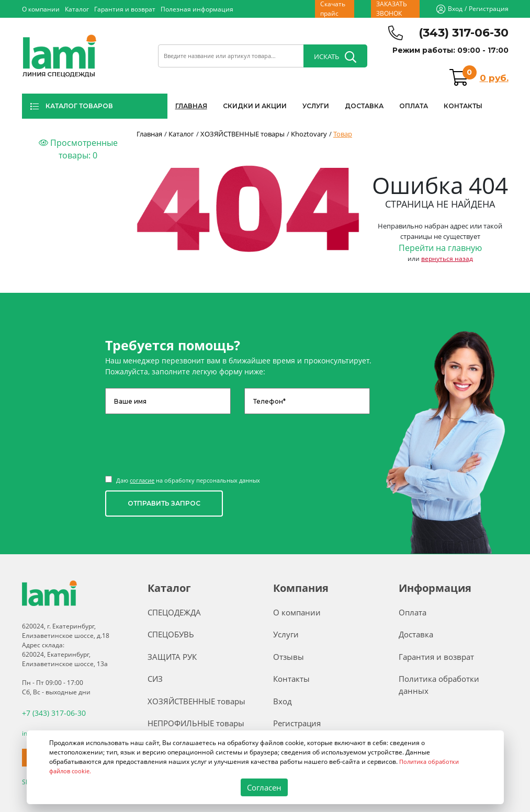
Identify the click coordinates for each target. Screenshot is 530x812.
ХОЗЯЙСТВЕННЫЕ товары (196, 701)
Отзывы (289, 657)
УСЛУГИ (316, 106)
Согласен (264, 787)
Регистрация (489, 9)
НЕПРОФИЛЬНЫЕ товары (196, 723)
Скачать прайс (333, 9)
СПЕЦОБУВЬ (171, 634)
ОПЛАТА (414, 106)
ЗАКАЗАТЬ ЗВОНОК (392, 9)
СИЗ (155, 679)
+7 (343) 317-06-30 (50, 712)
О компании (41, 9)
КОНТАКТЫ (463, 106)
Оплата (413, 612)
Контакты (291, 679)
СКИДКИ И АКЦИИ (255, 106)
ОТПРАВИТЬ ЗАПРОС (164, 503)
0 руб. (494, 78)
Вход (455, 9)
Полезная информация (197, 9)
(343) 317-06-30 (464, 33)
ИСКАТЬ (335, 57)
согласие (142, 480)
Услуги (286, 634)
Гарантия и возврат (125, 9)
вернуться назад (447, 259)
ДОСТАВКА (364, 106)
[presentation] (185, 440)
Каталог (77, 9)
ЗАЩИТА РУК (172, 657)
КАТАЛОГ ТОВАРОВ (71, 106)
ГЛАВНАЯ (191, 106)
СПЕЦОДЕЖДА (174, 612)
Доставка (416, 634)
